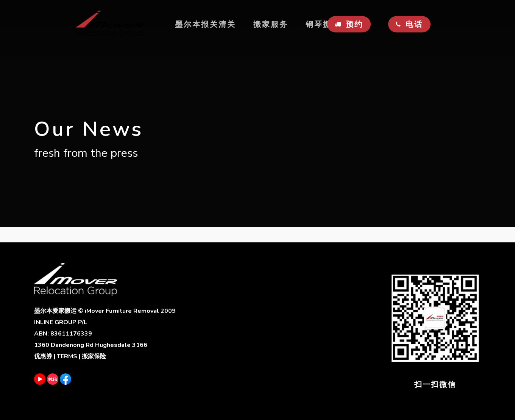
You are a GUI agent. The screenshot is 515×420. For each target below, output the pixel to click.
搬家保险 (94, 356)
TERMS (67, 356)
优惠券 (43, 356)
